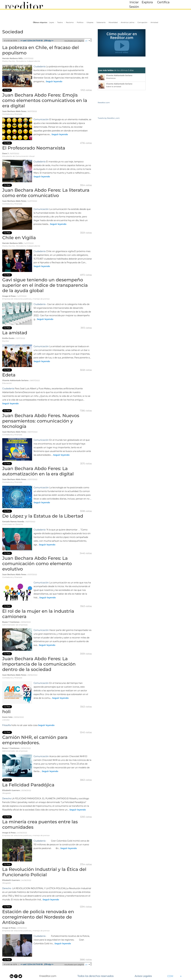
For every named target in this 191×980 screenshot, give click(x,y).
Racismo (70, 22)
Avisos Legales (143, 976)
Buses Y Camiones (11, 622)
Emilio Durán (9, 338)
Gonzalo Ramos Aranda (13, 522)
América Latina (128, 22)
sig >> (51, 41)
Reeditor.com (104, 102)
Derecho (7, 799)
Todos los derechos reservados (95, 976)
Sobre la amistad (114, 86)
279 (46, 41)
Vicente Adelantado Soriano (16, 380)
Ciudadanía (40, 67)
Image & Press (9, 296)
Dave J (6, 153)
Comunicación (41, 119)
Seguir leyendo (54, 81)
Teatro (60, 22)
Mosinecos (111, 78)
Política (80, 22)
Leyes (52, 22)
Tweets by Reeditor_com (109, 118)
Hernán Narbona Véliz (13, 58)
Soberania (101, 22)
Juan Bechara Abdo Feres (14, 111)
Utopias (90, 22)
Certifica (163, 2)
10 (42, 41)
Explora (147, 2)
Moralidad (113, 22)
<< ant (23, 41)
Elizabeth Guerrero (11, 790)
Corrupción (142, 22)
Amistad (154, 22)
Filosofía (7, 725)
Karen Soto (8, 717)
